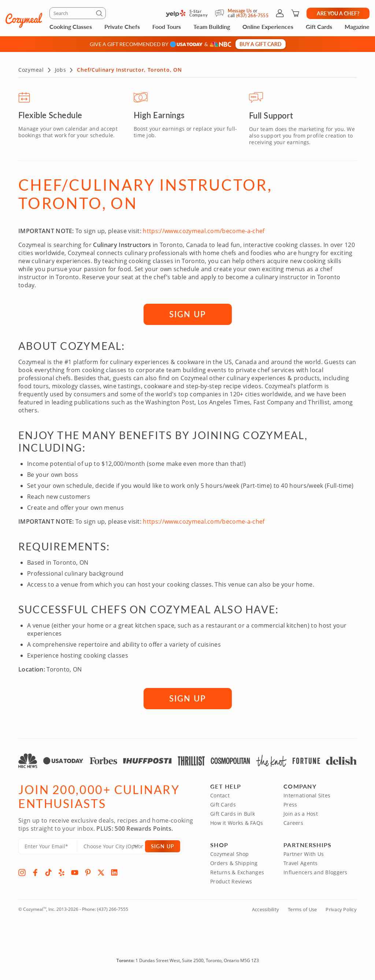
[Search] (78, 13)
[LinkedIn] (114, 873)
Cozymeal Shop (230, 854)
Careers (293, 823)
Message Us (240, 11)
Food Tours (167, 27)
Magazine (357, 27)
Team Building (212, 27)
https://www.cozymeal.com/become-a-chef (204, 231)
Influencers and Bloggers (315, 873)
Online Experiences (268, 27)
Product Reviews (231, 882)
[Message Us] (221, 13)
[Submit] (100, 15)
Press (290, 805)
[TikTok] (48, 873)
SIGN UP (187, 314)
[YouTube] (75, 873)
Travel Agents (301, 863)
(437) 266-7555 (113, 910)
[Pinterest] (88, 873)
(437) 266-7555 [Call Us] (252, 16)
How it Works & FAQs (237, 823)
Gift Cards (319, 27)
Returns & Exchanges (237, 873)
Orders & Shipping (234, 863)
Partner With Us (304, 854)
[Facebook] (35, 873)
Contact (220, 796)
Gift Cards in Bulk (233, 814)
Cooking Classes (71, 27)
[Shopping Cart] (295, 13)
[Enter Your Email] (48, 847)
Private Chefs (122, 27)
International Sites (307, 796)
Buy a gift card (261, 44)
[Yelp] (62, 873)
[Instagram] (22, 873)
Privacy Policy (341, 910)
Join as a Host (301, 814)
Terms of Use (302, 910)
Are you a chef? (338, 13)
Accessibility (266, 910)
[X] (101, 873)
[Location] (116, 847)
